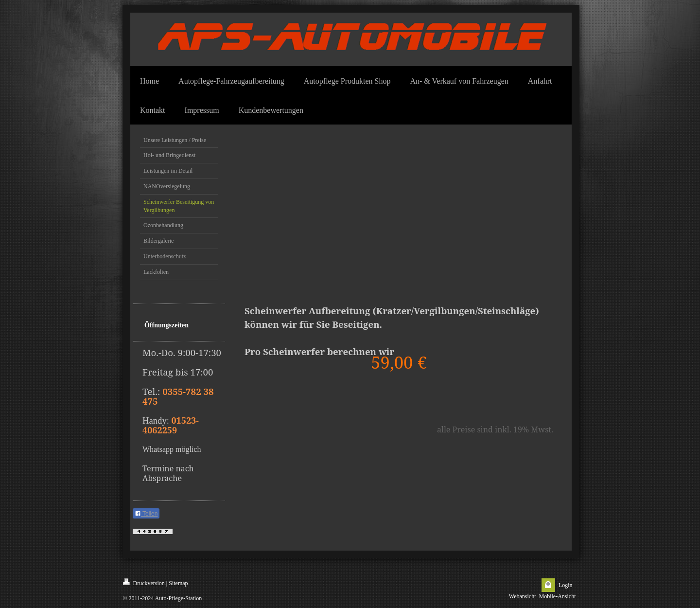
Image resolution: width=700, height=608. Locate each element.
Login (566, 585)
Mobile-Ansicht (558, 596)
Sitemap (178, 583)
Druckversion (144, 582)
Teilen (146, 514)
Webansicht (523, 596)
